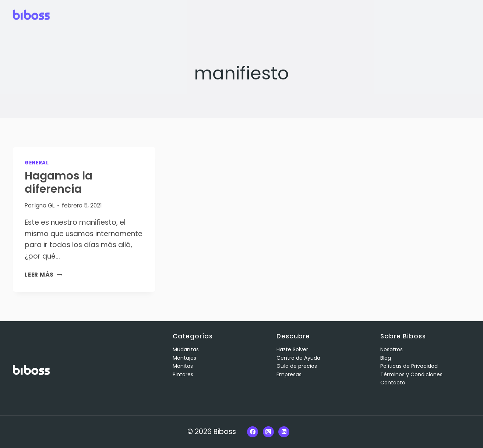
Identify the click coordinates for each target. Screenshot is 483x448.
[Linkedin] (284, 432)
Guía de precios (297, 366)
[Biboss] (31, 15)
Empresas (289, 374)
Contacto (393, 383)
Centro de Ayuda (298, 358)
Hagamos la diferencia (59, 182)
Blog (386, 358)
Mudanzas (186, 349)
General (37, 163)
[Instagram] (268, 432)
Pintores (183, 374)
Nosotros (392, 349)
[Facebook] (253, 432)
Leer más (43, 275)
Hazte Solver (292, 349)
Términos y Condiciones (411, 374)
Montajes (184, 358)
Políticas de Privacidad (409, 366)
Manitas (183, 366)
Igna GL (45, 205)
